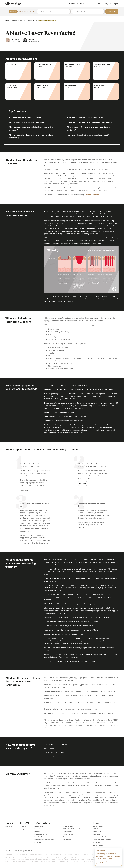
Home (7, 20)
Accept (102, 863)
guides (14, 20)
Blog (94, 4)
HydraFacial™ (39, 842)
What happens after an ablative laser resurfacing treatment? (88, 129)
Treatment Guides (83, 4)
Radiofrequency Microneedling (44, 840)
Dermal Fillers (39, 829)
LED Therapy (67, 840)
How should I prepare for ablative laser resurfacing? (89, 122)
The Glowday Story (98, 826)
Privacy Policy (97, 832)
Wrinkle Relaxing (68, 826)
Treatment (13, 12)
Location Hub (97, 842)
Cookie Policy (97, 834)
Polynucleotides (68, 834)
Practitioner (22, 12)
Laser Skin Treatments (27, 20)
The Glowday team (98, 845)
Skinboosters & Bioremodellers (72, 829)
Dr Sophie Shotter (92, 195)
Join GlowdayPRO (104, 4)
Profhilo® (37, 832)
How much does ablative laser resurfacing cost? (88, 135)
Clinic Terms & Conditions (101, 837)
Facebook (23, 826)
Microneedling (39, 826)
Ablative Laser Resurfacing (47, 20)
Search (72, 4)
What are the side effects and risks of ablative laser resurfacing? (31, 136)
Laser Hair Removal (41, 834)
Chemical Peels (68, 832)
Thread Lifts (67, 837)
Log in (115, 4)
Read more (25, 490)
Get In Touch (97, 829)
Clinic (30, 12)
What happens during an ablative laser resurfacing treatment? (31, 129)
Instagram (9, 826)
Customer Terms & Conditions (102, 840)
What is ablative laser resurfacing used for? (28, 122)
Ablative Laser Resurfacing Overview (25, 118)
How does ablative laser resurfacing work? (85, 118)
